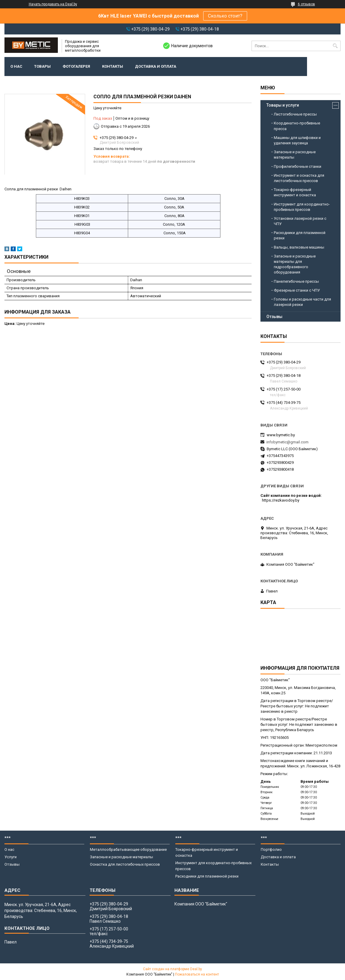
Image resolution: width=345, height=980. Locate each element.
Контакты (113, 66)
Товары (42, 66)
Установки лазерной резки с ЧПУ (300, 221)
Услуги (11, 857)
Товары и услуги (283, 105)
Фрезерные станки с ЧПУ (297, 290)
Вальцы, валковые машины (299, 247)
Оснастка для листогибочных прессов (125, 864)
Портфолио (271, 849)
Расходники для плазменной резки (300, 235)
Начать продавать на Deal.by (53, 4)
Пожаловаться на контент (197, 974)
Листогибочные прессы (295, 114)
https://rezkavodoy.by (281, 500)
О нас (16, 66)
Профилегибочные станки (298, 166)
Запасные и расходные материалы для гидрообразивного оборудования (295, 264)
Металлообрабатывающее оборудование (128, 849)
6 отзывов (306, 4)
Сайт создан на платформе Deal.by (172, 969)
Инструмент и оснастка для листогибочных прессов (299, 178)
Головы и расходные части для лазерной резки (302, 302)
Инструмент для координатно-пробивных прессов (302, 207)
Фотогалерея (76, 66)
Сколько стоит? (225, 16)
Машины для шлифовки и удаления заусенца (297, 140)
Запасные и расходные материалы (295, 155)
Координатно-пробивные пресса (297, 126)
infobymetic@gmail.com (287, 442)
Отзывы (274, 317)
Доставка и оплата (156, 66)
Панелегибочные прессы (296, 281)
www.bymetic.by (281, 435)
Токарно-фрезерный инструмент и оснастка (295, 192)
